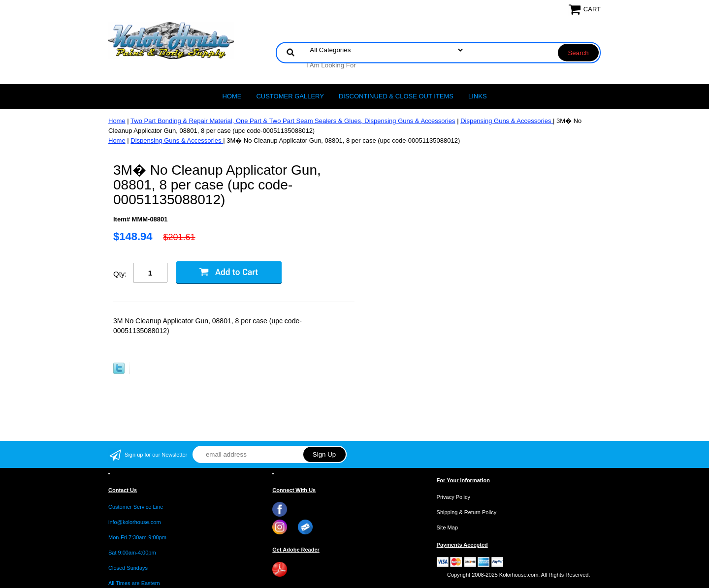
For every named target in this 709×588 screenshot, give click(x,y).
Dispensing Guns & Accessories (507, 121)
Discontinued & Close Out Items (396, 96)
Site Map (447, 527)
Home (232, 96)
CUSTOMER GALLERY (290, 96)
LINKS (478, 96)
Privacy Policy (453, 497)
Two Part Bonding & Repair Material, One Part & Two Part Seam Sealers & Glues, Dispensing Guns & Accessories (293, 121)
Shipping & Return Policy (467, 512)
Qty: (120, 274)
